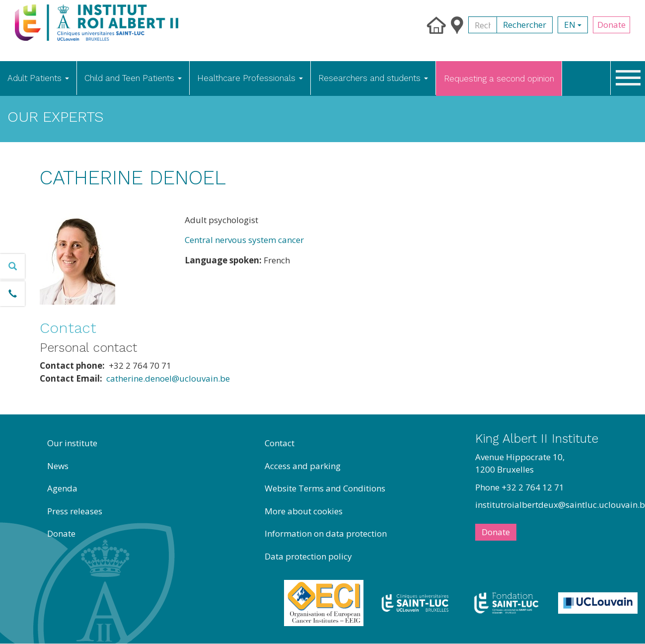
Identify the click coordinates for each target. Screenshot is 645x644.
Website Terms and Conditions (325, 488)
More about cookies (304, 511)
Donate (611, 25)
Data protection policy (308, 556)
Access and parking (303, 466)
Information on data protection (326, 533)
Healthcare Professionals (250, 78)
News (58, 466)
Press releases (75, 511)
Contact (280, 443)
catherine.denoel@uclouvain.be (168, 378)
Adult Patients (38, 78)
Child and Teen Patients (133, 78)
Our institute (72, 443)
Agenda (62, 488)
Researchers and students (373, 78)
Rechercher (525, 25)
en (573, 25)
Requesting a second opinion (499, 79)
